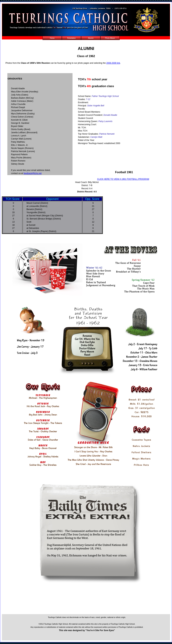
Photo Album (110, 38)
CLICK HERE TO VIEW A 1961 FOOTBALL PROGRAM (123, 179)
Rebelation (71, 38)
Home (52, 38)
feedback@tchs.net (32, 173)
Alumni (91, 38)
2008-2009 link (113, 63)
